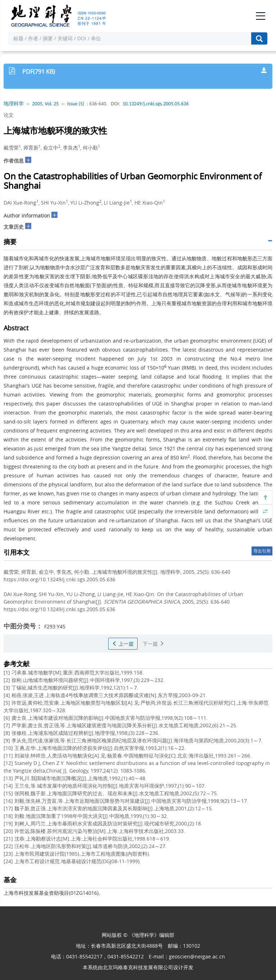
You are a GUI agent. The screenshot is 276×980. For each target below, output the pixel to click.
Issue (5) (76, 104)
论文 (9, 115)
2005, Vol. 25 (46, 104)
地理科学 (14, 104)
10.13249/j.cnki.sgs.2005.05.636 (156, 104)
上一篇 (123, 644)
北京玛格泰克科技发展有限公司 (138, 967)
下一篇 (153, 644)
